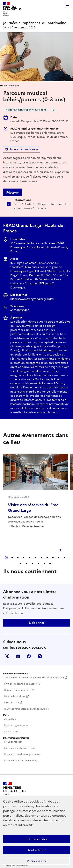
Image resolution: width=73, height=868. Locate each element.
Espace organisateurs (16, 725)
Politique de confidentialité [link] (17, 866)
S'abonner (37, 623)
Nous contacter (13, 742)
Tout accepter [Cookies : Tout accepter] (36, 839)
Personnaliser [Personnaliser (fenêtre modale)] (37, 861)
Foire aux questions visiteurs (20, 748)
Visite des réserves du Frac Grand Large (33, 508)
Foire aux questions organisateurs (23, 754)
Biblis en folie (12, 703)
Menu (68, 5)
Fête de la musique (15, 696)
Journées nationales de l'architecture (25, 709)
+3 (53, 110)
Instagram (40, 656)
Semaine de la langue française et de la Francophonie (34, 678)
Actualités (10, 719)
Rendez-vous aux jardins (18, 690)
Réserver (13, 192)
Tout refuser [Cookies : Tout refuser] (36, 850)
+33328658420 (20, 310)
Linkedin (18, 656)
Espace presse (12, 732)
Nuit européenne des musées (20, 684)
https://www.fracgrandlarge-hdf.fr (32, 299)
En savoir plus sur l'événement (21, 761)
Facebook (29, 656)
